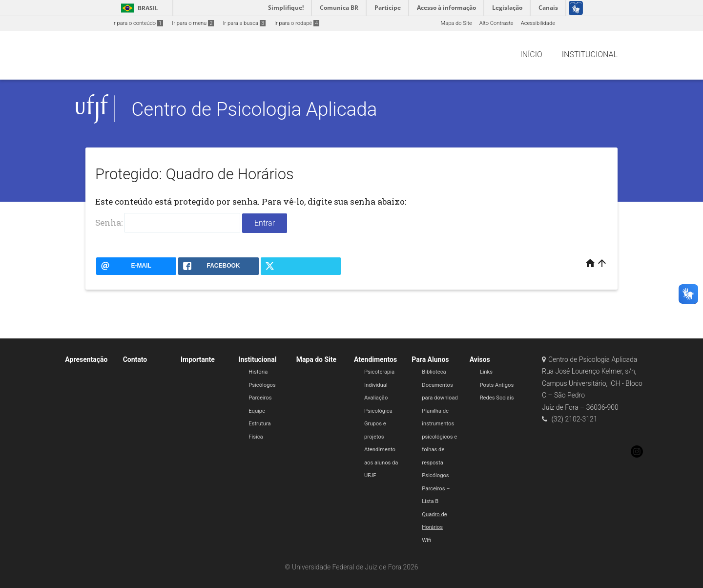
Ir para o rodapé (297, 23)
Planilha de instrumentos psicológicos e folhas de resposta (439, 437)
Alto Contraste (496, 23)
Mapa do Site (456, 23)
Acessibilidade (538, 23)
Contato (135, 359)
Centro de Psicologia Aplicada (254, 109)
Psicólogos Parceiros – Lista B (436, 488)
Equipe (257, 411)
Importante (198, 359)
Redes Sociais (497, 398)
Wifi (426, 540)
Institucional (257, 359)
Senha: (168, 223)
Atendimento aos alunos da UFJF (381, 462)
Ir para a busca (244, 23)
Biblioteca (434, 372)
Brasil (138, 8)
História (258, 372)
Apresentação (86, 359)
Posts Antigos (497, 385)
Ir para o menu (193, 23)
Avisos (480, 359)
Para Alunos (430, 359)
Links (486, 372)
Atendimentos (375, 359)
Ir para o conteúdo (138, 23)
